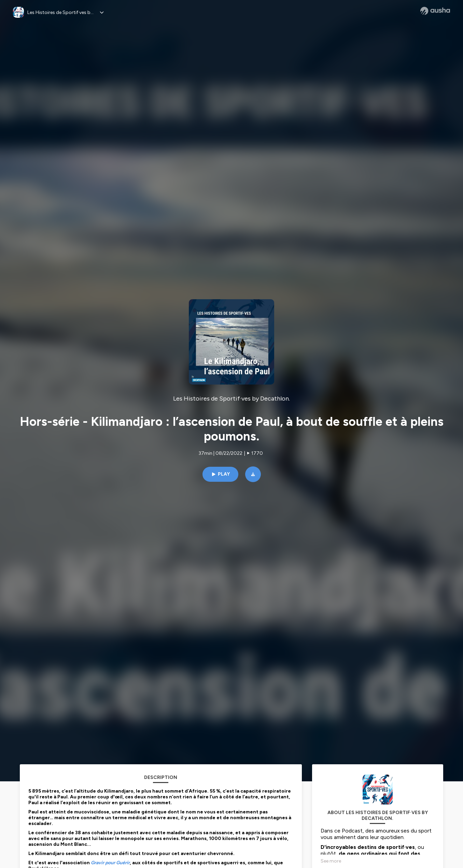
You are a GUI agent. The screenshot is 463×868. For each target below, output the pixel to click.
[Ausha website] (435, 11)
